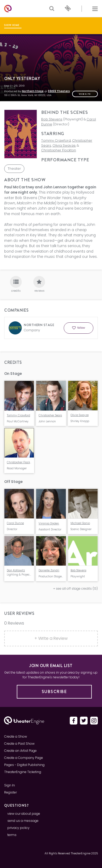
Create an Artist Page (20, 751)
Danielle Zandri (49, 570)
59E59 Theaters (59, 91)
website (85, 94)
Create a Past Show (19, 744)
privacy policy (18, 828)
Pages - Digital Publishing (24, 765)
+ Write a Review (51, 638)
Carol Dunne (15, 523)
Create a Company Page (24, 758)
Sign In (10, 785)
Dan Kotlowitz (16, 570)
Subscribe (54, 692)
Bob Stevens (52, 119)
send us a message (23, 821)
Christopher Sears (50, 415)
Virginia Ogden (49, 523)
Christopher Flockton (59, 150)
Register (10, 792)
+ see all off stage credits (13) (76, 589)
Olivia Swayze (64, 145)
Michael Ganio (80, 523)
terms (12, 835)
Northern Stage (33, 91)
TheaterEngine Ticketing (23, 772)
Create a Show (16, 736)
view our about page (24, 814)
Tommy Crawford (56, 140)
